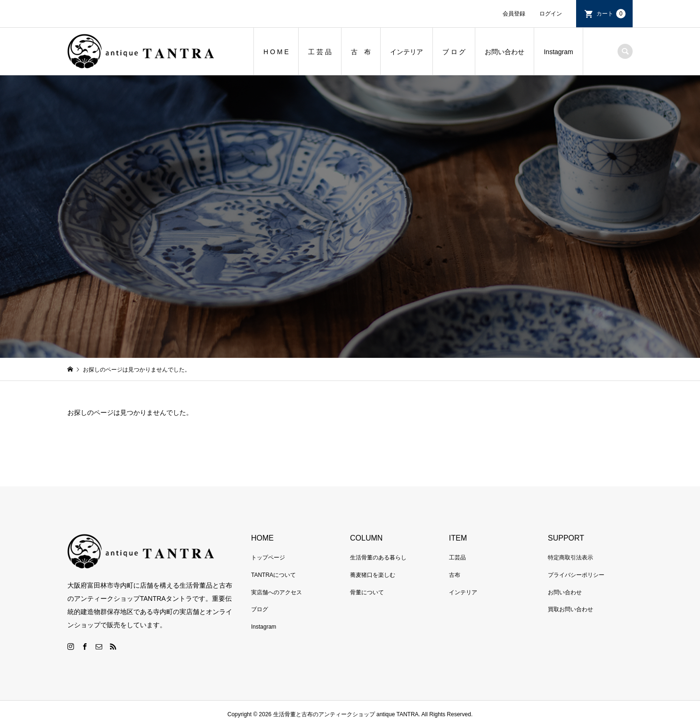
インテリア (407, 52)
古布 (455, 575)
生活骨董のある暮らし (378, 558)
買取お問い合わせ (570, 609)
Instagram (558, 52)
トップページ (268, 558)
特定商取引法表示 (570, 558)
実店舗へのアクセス (277, 592)
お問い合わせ (505, 52)
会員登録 (514, 14)
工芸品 (457, 558)
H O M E (276, 52)
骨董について (367, 592)
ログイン (551, 14)
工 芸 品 (320, 52)
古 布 (361, 52)
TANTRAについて (273, 575)
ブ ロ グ (454, 52)
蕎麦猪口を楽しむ (373, 575)
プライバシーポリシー (576, 575)
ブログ (260, 609)
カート (611, 14)
